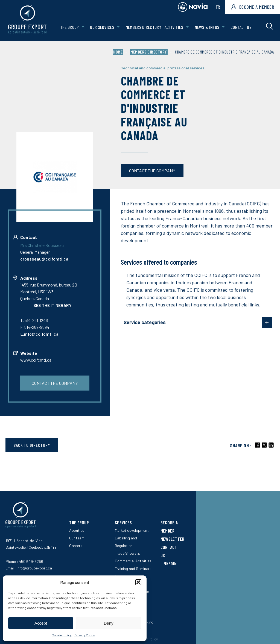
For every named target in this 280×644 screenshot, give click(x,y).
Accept (41, 623)
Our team (77, 538)
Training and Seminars (133, 568)
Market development (132, 530)
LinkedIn (169, 563)
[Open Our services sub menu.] (118, 27)
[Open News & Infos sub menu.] (223, 27)
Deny (108, 623)
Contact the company (152, 171)
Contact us (241, 27)
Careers (76, 546)
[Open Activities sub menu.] (187, 27)
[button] (138, 582)
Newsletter (173, 539)
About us (77, 530)
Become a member (253, 7)
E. (39, 334)
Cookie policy (62, 635)
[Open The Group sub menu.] (83, 27)
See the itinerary (52, 305)
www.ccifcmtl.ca (36, 360)
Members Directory (143, 27)
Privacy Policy (85, 635)
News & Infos (207, 27)
